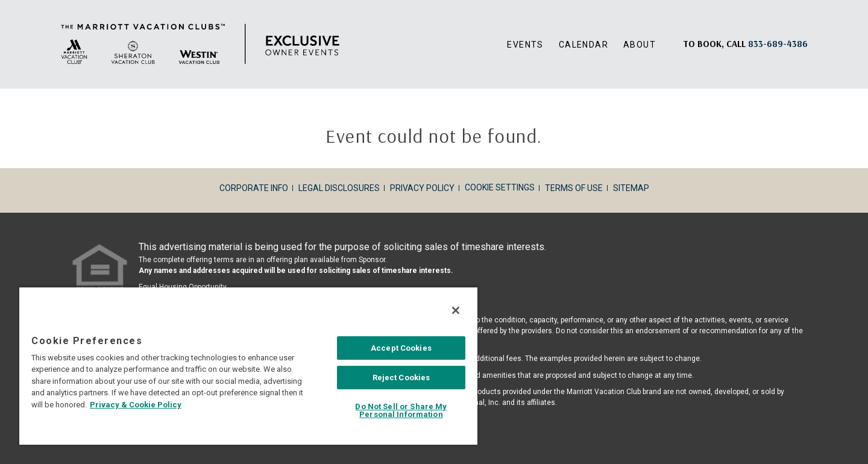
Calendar (583, 45)
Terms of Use (574, 188)
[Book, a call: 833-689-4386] (778, 44)
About (640, 45)
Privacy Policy (422, 188)
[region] (248, 365)
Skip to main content (0, 0)
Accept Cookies (401, 348)
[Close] (456, 310)
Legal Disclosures (339, 188)
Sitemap (631, 188)
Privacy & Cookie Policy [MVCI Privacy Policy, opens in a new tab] (136, 405)
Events (525, 45)
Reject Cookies (401, 378)
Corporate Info (254, 188)
